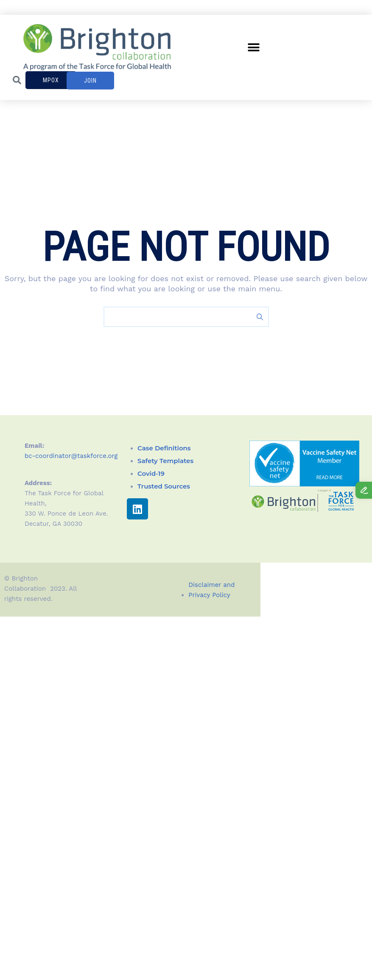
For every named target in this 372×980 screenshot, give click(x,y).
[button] (253, 48)
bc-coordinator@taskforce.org (71, 456)
